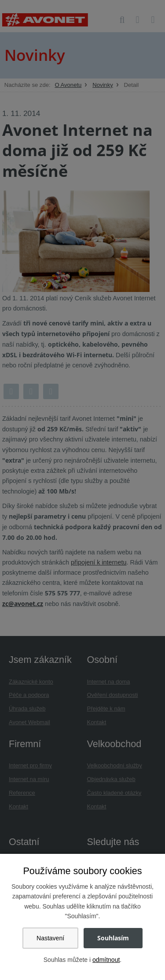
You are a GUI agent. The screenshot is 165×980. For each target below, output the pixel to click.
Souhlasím (113, 938)
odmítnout (106, 960)
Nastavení (50, 938)
